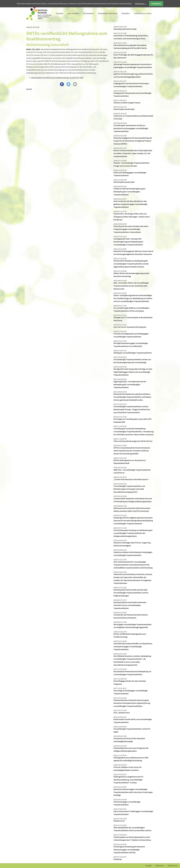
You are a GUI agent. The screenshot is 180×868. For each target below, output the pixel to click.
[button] (62, 84)
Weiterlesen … (141, 4)
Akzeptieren (156, 4)
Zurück (29, 89)
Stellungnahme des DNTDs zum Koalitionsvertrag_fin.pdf (57, 78)
